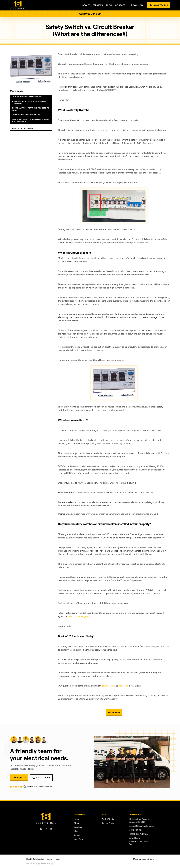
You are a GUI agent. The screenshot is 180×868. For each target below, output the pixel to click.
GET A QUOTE (19, 778)
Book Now (78, 839)
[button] (86, 5)
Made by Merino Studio (144, 859)
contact (120, 5)
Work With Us (108, 819)
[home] (18, 5)
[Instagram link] (46, 829)
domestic (123, 686)
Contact (78, 835)
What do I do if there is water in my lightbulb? (29, 102)
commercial (108, 686)
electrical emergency (79, 616)
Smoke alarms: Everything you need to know (31, 109)
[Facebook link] (41, 829)
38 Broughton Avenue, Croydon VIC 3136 (139, 821)
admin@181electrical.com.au (141, 826)
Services (78, 827)
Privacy (57, 859)
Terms (49, 859)
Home (77, 819)
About (77, 823)
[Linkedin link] (51, 829)
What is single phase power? (26, 115)
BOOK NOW (137, 5)
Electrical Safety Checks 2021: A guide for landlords (30, 120)
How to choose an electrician (27, 97)
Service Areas (108, 823)
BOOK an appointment (23, 128)
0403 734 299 (161, 5)
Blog (109, 5)
